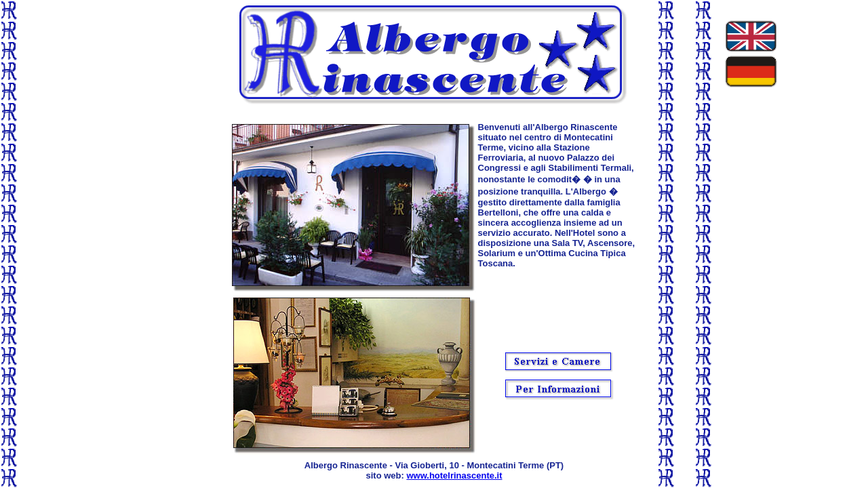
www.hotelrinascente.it (454, 475)
